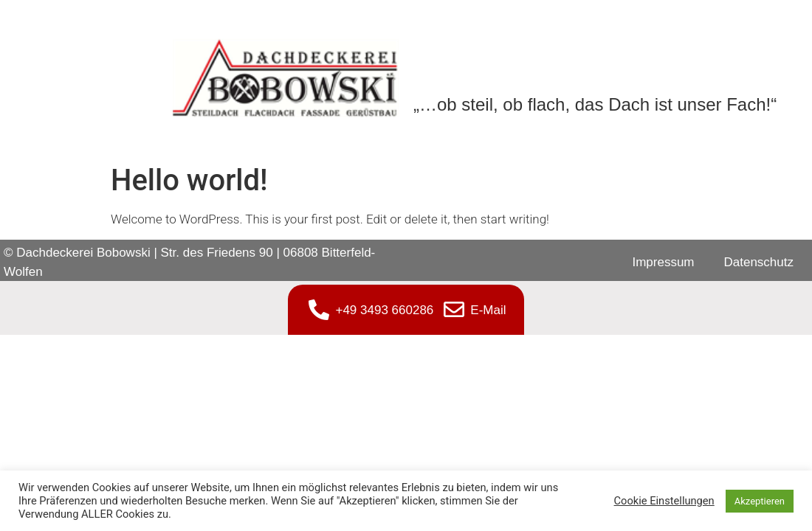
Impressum (663, 262)
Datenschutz (759, 262)
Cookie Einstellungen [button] (664, 501)
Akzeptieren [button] (760, 501)
